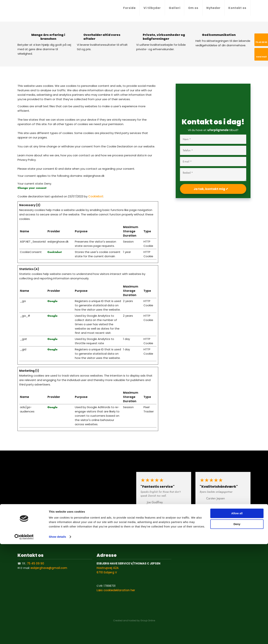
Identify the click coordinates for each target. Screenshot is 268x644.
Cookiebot (96, 196)
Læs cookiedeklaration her (116, 590)
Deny (237, 624)
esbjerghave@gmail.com (49, 568)
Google (52, 301)
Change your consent (32, 188)
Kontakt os (237, 8)
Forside (129, 8)
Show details (57, 637)
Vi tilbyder (152, 8)
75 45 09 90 (36, 563)
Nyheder (213, 8)
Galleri (175, 8)
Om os (193, 8)
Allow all (237, 613)
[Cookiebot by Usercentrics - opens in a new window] (24, 637)
